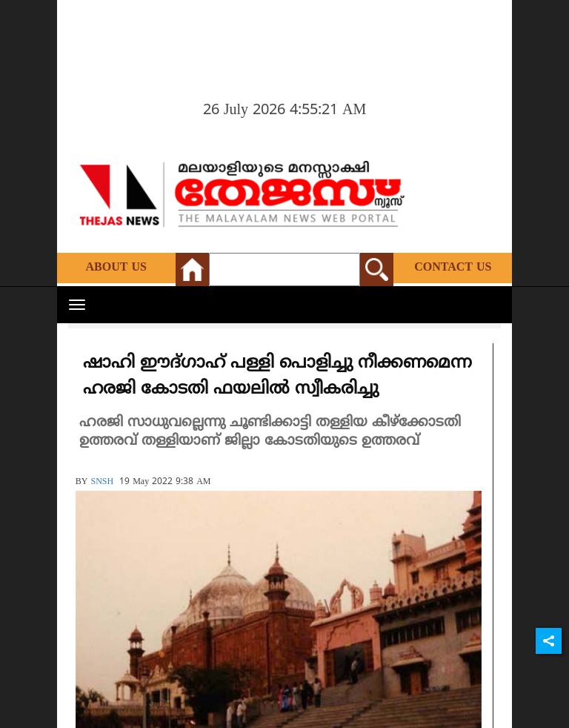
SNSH (102, 482)
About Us (116, 268)
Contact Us (453, 268)
